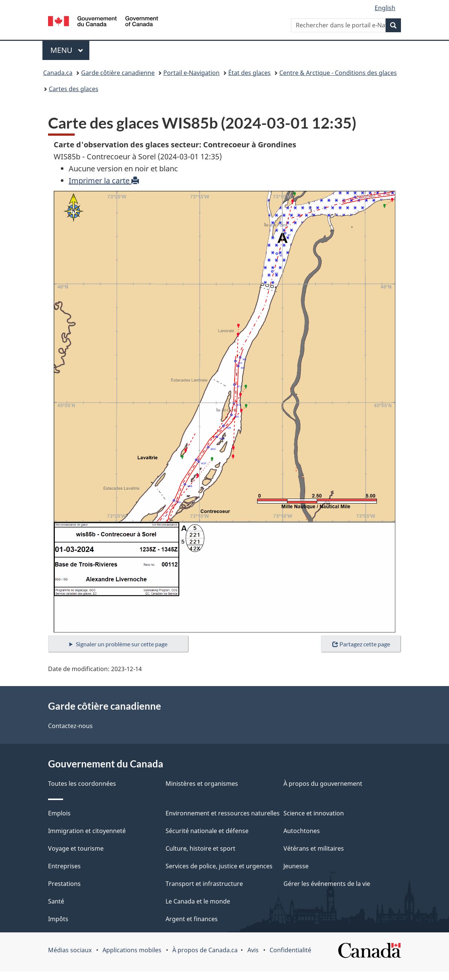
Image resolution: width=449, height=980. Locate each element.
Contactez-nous (70, 726)
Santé (56, 901)
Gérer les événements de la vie (327, 884)
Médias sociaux (70, 950)
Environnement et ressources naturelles (223, 813)
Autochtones (302, 831)
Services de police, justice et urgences (219, 866)
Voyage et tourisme (76, 848)
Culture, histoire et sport (200, 848)
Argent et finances (192, 919)
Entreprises (64, 866)
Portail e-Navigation (191, 73)
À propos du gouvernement (323, 784)
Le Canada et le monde (198, 901)
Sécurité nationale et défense (207, 831)
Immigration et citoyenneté (87, 831)
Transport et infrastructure (204, 884)
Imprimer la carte (104, 181)
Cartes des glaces (74, 89)
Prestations (64, 884)
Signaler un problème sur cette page (122, 644)
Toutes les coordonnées (82, 784)
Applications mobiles (132, 950)
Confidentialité (290, 950)
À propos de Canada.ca (205, 950)
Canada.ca (58, 73)
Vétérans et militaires (314, 848)
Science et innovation (314, 813)
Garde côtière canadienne (118, 73)
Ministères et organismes (202, 784)
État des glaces (249, 73)
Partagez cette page (361, 644)
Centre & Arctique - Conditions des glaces (338, 73)
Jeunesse (296, 866)
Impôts (58, 919)
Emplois (59, 813)
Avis (253, 950)
